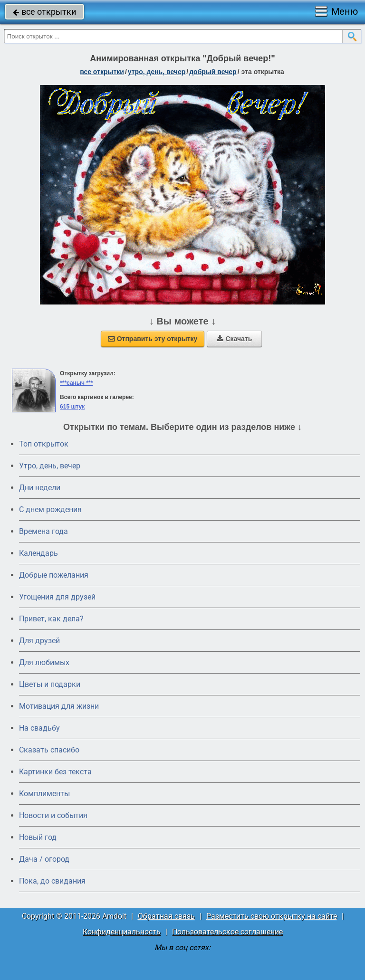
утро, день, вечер (157, 72)
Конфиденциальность (122, 932)
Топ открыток (44, 444)
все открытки (44, 12)
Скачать (234, 339)
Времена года (43, 531)
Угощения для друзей (57, 597)
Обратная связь (166, 916)
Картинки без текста (55, 772)
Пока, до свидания (52, 881)
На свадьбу (39, 728)
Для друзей (39, 641)
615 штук (72, 407)
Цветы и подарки (50, 684)
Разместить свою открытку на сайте (272, 916)
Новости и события (53, 815)
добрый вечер (213, 72)
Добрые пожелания (54, 575)
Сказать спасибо (49, 750)
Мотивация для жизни (59, 706)
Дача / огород (44, 859)
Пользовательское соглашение (227, 932)
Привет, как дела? (51, 619)
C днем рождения (50, 509)
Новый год (38, 837)
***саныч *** (76, 383)
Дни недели (40, 488)
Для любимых (44, 662)
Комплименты (44, 794)
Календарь (38, 553)
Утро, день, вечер (50, 466)
